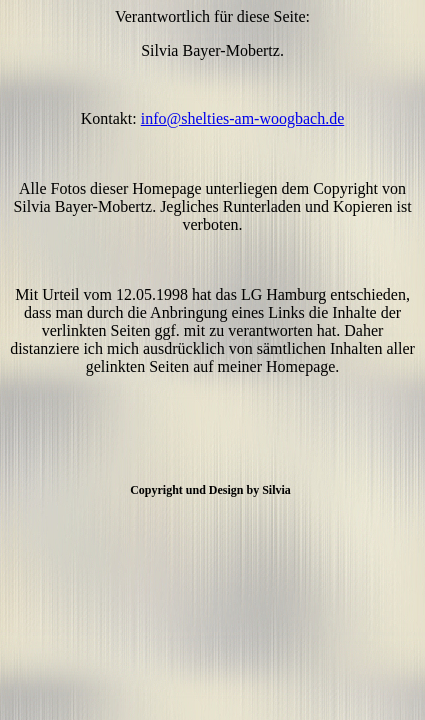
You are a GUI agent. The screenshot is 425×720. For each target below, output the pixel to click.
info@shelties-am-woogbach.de (243, 118)
